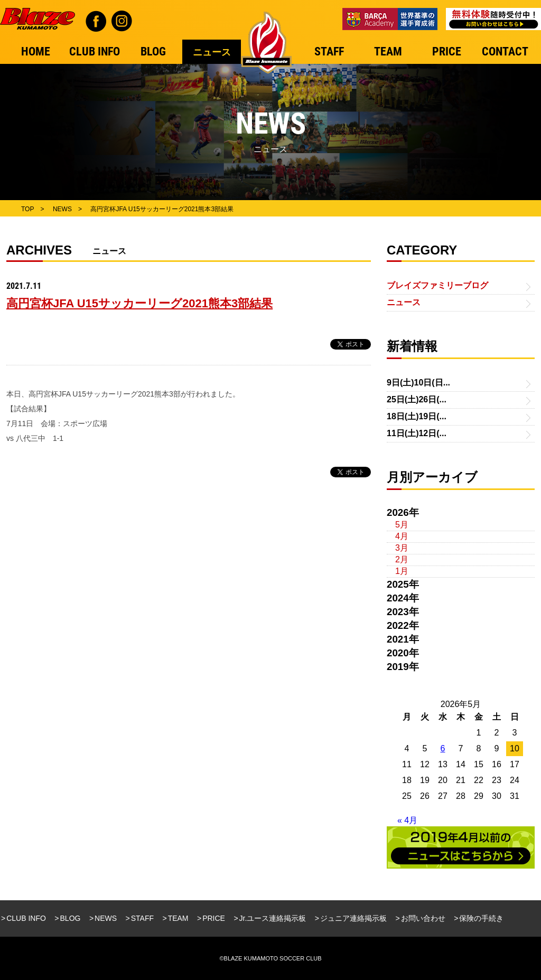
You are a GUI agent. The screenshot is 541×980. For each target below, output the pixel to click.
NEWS (106, 918)
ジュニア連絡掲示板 (353, 918)
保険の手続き (481, 918)
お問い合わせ (423, 918)
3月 (402, 548)
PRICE (214, 918)
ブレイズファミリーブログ (437, 285)
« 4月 (407, 820)
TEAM (178, 918)
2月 (402, 559)
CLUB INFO (26, 918)
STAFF (142, 918)
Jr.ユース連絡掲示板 (273, 918)
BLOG (71, 918)
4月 (402, 536)
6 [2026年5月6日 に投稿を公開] (443, 748)
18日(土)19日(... (417, 416)
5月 (402, 525)
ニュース (404, 302)
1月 (402, 571)
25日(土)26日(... (417, 399)
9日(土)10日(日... (418, 383)
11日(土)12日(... (417, 433)
